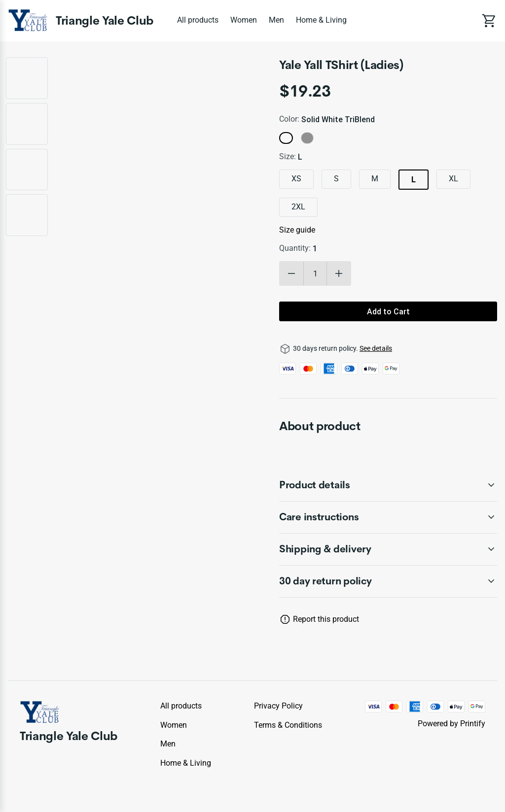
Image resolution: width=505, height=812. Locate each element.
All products (198, 20)
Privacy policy (278, 706)
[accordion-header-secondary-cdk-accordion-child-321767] (388, 517)
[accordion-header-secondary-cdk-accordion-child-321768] (388, 549)
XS (296, 179)
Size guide (297, 230)
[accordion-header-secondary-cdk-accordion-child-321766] (388, 485)
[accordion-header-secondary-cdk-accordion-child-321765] (388, 581)
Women (244, 20)
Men (276, 20)
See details (376, 348)
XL (453, 179)
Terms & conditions (288, 725)
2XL (298, 207)
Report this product (326, 619)
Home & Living (321, 20)
